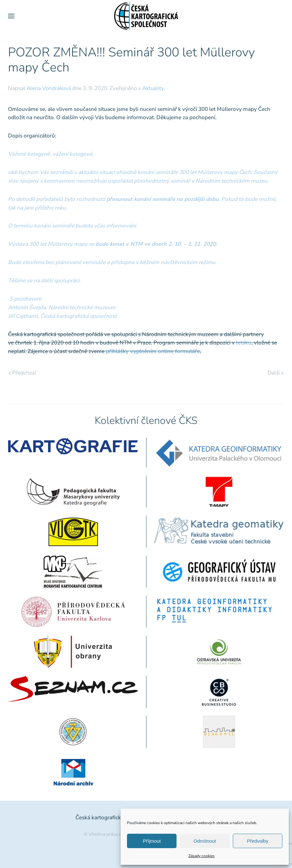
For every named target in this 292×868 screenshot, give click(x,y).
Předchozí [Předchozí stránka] (22, 373)
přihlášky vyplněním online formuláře (153, 351)
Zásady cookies (201, 856)
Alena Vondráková (49, 88)
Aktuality (153, 88)
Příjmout (152, 841)
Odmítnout (205, 841)
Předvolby (258, 841)
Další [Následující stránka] (276, 373)
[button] (11, 16)
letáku (244, 343)
